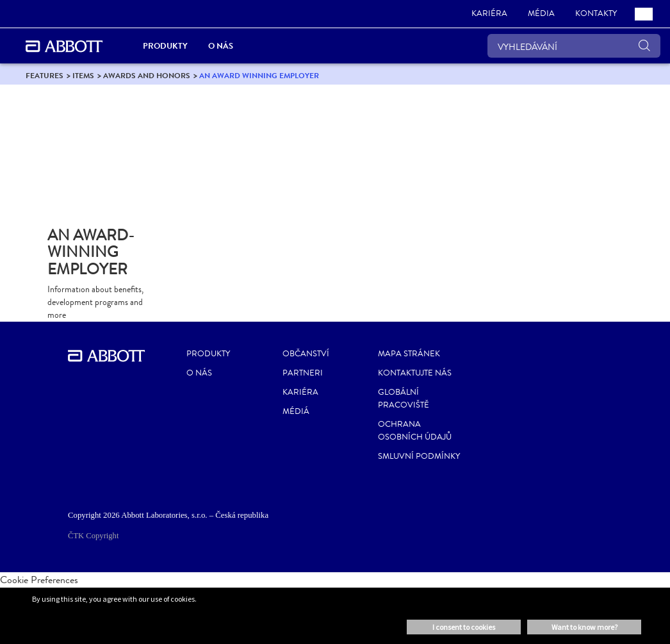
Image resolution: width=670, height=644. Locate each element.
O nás (199, 373)
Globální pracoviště (404, 399)
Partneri (303, 373)
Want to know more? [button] (584, 627)
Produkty (208, 354)
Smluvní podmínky (419, 456)
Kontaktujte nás (415, 373)
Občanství (306, 354)
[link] (489, 14)
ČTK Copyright (93, 536)
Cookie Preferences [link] (39, 580)
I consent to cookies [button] (464, 627)
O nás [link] (221, 46)
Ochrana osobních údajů (415, 431)
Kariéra (300, 392)
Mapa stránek (409, 354)
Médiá (296, 411)
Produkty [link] (165, 46)
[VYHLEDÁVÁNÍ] (574, 46)
